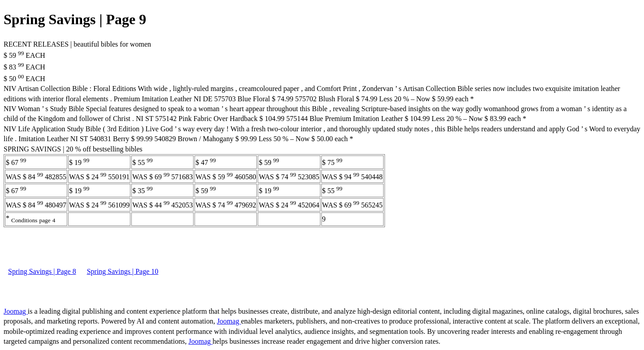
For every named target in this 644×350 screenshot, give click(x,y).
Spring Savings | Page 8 (42, 271)
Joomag (16, 311)
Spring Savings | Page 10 (123, 271)
